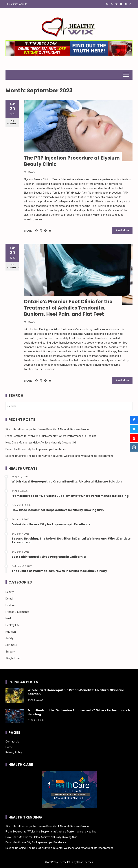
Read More (122, 230)
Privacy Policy (14, 752)
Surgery (10, 652)
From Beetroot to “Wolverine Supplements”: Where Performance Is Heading (51, 436)
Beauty (10, 592)
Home (9, 747)
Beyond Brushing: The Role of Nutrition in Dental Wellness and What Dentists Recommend (59, 456)
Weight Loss (13, 658)
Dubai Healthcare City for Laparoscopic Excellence (36, 449)
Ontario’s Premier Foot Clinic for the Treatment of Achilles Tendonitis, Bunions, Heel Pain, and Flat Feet (68, 308)
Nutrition (11, 632)
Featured (11, 605)
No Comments (13, 122)
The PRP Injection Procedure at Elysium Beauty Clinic (72, 161)
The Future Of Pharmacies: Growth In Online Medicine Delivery (59, 571)
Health (31, 172)
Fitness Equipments (17, 612)
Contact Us (12, 742)
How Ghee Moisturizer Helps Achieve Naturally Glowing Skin (41, 443)
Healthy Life (13, 625)
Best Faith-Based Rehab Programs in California (49, 557)
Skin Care (11, 645)
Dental (9, 599)
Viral (71, 862)
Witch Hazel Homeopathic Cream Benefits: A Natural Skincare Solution (48, 429)
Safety (9, 638)
